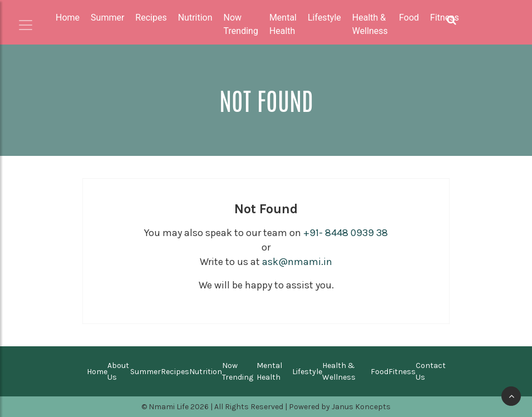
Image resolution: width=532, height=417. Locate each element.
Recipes (175, 372)
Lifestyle (307, 372)
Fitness (402, 372)
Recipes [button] (151, 18)
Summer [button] (107, 18)
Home (68, 18)
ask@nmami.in (297, 262)
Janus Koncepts (361, 407)
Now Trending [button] (241, 24)
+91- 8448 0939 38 (346, 233)
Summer (146, 372)
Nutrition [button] (195, 18)
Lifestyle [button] (324, 18)
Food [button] (409, 18)
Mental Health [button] (283, 24)
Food (380, 372)
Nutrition (206, 372)
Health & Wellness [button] (370, 24)
